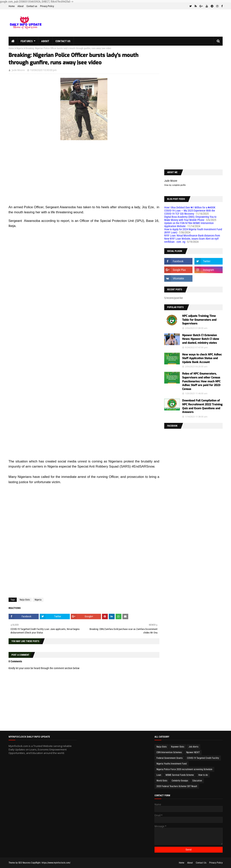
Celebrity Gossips (180, 781)
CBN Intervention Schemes (169, 752)
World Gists (162, 781)
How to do (203, 775)
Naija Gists (25, 600)
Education (197, 781)
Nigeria (20, 48)
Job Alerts (193, 747)
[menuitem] (13, 41)
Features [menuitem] (27, 41)
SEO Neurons (24, 863)
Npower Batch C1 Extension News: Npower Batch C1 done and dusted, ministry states (201, 339)
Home (12, 6)
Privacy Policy (47, 6)
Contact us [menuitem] (63, 41)
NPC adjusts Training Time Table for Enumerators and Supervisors (199, 320)
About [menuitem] (45, 41)
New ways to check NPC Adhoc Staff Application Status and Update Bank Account (202, 358)
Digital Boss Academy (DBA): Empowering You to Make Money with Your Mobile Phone (190, 218)
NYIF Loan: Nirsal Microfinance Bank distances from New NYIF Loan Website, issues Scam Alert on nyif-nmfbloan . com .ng (192, 239)
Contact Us (201, 863)
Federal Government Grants (170, 758)
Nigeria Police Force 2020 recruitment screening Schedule (184, 769)
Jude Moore (18, 70)
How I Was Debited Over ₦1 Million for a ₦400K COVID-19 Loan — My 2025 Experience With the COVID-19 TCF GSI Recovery (190, 211)
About (21, 6)
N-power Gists (178, 747)
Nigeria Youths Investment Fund (172, 764)
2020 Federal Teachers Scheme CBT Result (177, 786)
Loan (159, 775)
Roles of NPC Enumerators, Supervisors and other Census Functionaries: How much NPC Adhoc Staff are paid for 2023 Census (201, 381)
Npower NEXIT (193, 752)
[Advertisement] (84, 177)
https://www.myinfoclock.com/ (56, 863)
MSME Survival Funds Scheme (180, 775)
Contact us (32, 6)
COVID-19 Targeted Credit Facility (203, 758)
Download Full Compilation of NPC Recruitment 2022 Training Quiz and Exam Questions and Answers (202, 406)
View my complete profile (175, 185)
